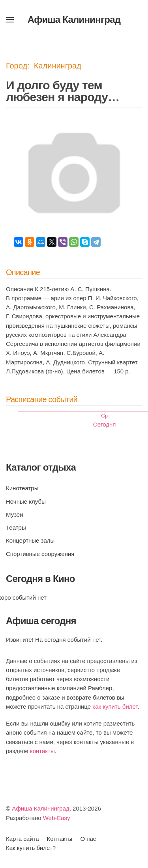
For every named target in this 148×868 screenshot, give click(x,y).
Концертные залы (30, 540)
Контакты (60, 839)
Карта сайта (22, 839)
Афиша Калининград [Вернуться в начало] (74, 19)
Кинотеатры (22, 488)
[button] (10, 20)
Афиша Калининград (41, 808)
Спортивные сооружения (40, 554)
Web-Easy (57, 818)
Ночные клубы (26, 501)
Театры (16, 527)
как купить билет (115, 706)
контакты (42, 751)
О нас (88, 839)
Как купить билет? (31, 848)
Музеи (15, 514)
